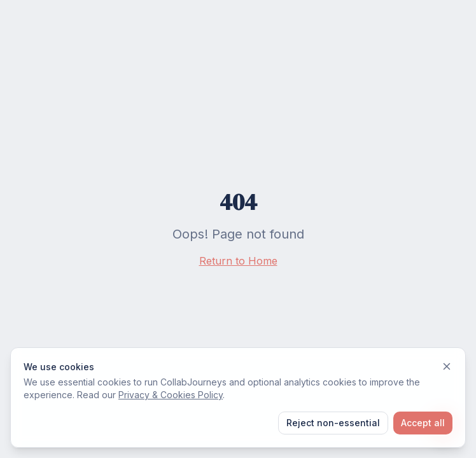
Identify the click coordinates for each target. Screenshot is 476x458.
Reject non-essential (333, 423)
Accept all (423, 423)
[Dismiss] (447, 366)
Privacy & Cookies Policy (171, 395)
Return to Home (238, 261)
